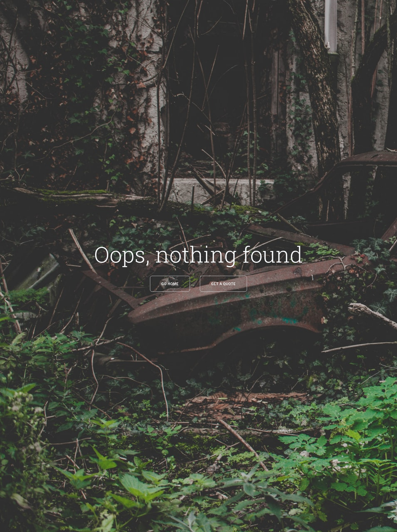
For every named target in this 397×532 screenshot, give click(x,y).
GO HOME (170, 284)
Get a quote (223, 284)
